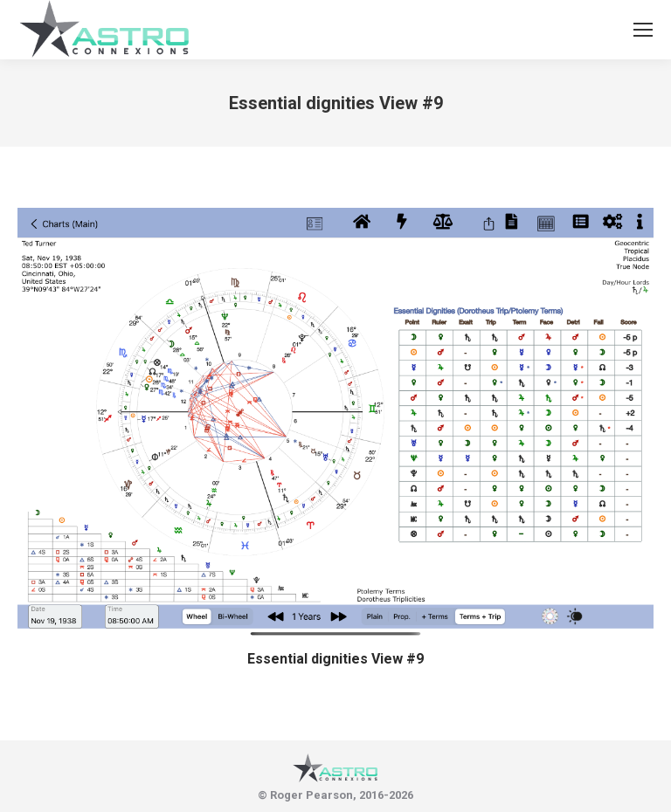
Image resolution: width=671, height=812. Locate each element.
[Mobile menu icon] (643, 30)
